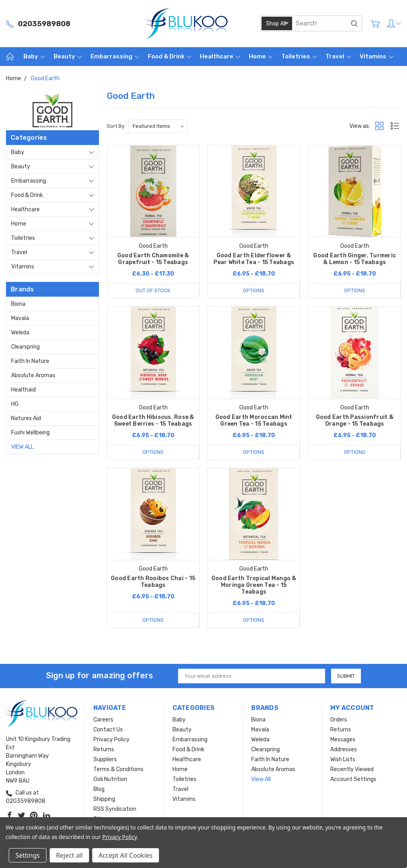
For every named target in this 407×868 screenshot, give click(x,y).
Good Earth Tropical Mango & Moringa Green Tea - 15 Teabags (254, 585)
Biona (18, 304)
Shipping (104, 799)
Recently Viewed (352, 769)
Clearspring (25, 347)
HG (15, 404)
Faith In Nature (30, 361)
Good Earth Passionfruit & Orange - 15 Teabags (355, 420)
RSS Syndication (115, 809)
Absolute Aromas (33, 375)
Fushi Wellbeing (30, 433)
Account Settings (353, 779)
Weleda (20, 333)
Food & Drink (170, 56)
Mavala (20, 318)
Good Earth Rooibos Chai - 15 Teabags (153, 582)
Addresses (344, 749)
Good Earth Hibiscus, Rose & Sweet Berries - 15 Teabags (153, 420)
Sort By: (116, 126)
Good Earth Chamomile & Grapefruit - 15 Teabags (153, 259)
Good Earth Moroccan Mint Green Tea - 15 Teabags (254, 420)
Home (261, 56)
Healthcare (220, 56)
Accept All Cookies (126, 855)
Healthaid (23, 390)
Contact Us (108, 730)
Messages (343, 740)
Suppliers (105, 759)
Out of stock (153, 290)
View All (22, 447)
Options (254, 290)
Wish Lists (343, 759)
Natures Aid (26, 418)
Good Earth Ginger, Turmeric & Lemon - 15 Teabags (355, 259)
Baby (34, 56)
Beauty (68, 56)
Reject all (69, 855)
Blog (99, 789)
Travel (338, 56)
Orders (339, 720)
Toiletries (299, 56)
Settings (28, 855)
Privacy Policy (111, 740)
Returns (104, 749)
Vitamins (376, 56)
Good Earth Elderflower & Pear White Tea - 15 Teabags (254, 259)
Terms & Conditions (118, 769)
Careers (103, 720)
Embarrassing (115, 56)
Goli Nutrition (110, 779)
